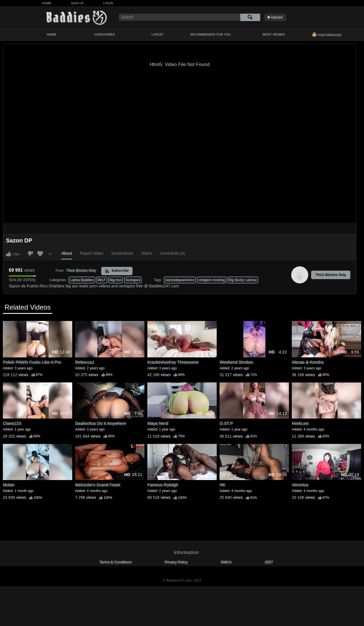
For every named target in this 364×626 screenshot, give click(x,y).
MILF (102, 280)
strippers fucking (212, 280)
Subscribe (117, 271)
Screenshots (122, 253)
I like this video (9, 254)
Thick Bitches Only (331, 275)
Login (108, 3)
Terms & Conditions (116, 562)
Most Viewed (274, 34)
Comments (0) (172, 253)
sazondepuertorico (180, 280)
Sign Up (77, 3)
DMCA (226, 562)
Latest (158, 34)
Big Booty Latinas (243, 280)
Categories (105, 34)
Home (47, 3)
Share (146, 253)
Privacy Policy (176, 562)
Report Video (91, 253)
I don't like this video (30, 254)
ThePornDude (327, 34)
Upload (277, 17)
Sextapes (133, 280)
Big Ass (115, 280)
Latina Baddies (82, 280)
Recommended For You (210, 34)
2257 (269, 562)
